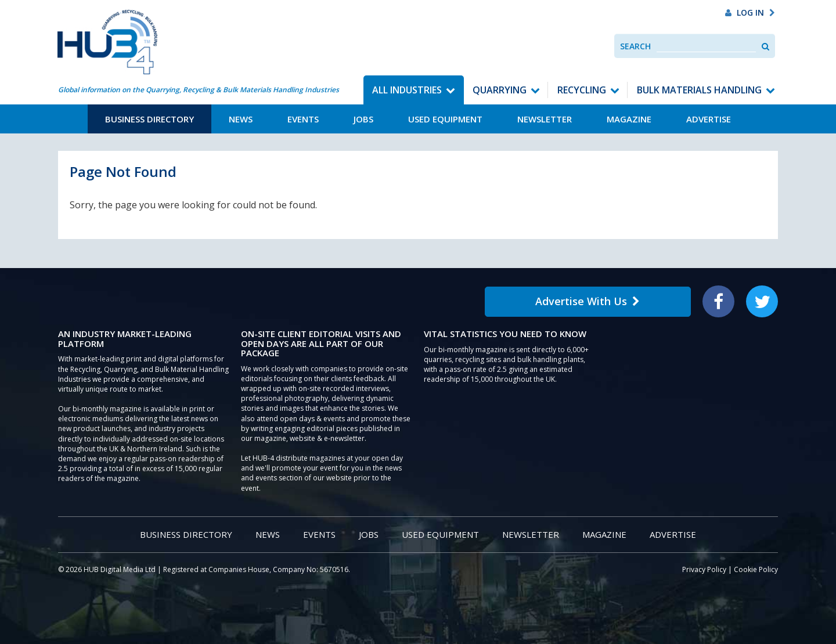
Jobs (363, 119)
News (241, 119)
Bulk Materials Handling (699, 90)
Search (635, 46)
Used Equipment (445, 119)
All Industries (407, 90)
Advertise (709, 119)
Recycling (582, 90)
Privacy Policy (704, 569)
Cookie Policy (756, 569)
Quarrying (500, 90)
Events (303, 119)
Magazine (629, 119)
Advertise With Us (588, 301)
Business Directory (149, 119)
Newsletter (545, 119)
